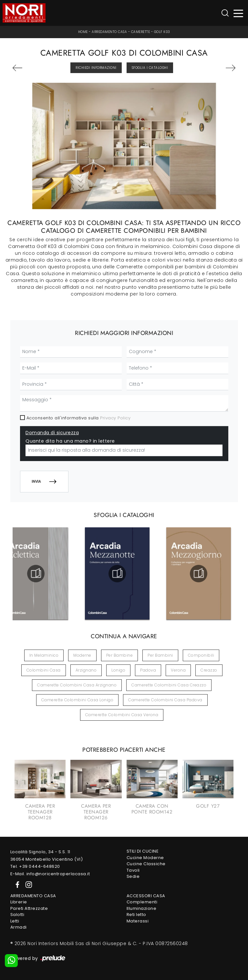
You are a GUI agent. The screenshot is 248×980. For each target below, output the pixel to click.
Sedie (133, 876)
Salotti (17, 915)
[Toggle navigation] (238, 13)
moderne (82, 655)
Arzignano (86, 670)
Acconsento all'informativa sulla (79, 418)
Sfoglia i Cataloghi (150, 68)
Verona (178, 670)
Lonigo (118, 670)
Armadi (19, 927)
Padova (148, 670)
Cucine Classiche (146, 864)
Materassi (138, 921)
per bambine (120, 655)
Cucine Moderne (145, 858)
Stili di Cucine (143, 851)
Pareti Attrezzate (29, 908)
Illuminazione (142, 908)
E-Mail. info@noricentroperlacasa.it (50, 874)
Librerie (19, 902)
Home (83, 32)
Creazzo (209, 670)
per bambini (160, 655)
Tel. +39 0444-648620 (35, 866)
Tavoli (133, 870)
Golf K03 (162, 32)
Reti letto (136, 915)
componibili (201, 655)
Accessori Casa (146, 896)
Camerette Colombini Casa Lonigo (77, 700)
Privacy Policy (115, 418)
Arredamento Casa (109, 32)
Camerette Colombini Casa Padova (165, 700)
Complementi (142, 902)
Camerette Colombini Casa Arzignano (77, 685)
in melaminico (44, 655)
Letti (15, 921)
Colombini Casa (44, 670)
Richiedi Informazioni (96, 68)
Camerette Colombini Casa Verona (122, 715)
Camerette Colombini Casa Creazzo (169, 685)
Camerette (141, 32)
